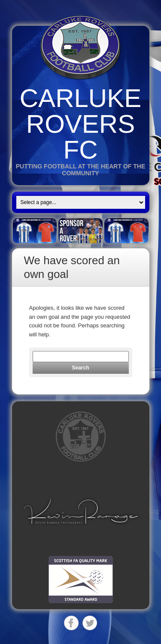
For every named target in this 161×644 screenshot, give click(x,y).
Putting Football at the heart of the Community (81, 170)
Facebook (71, 623)
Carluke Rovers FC (80, 124)
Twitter (90, 623)
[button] (81, 511)
